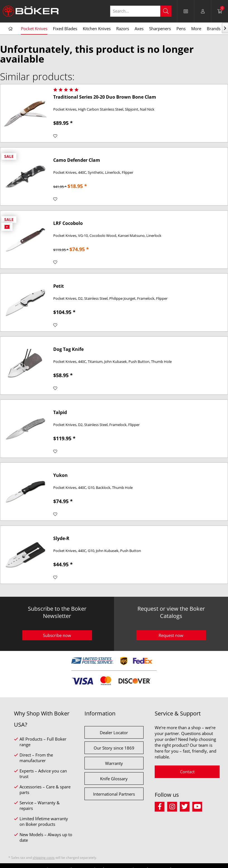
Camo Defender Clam (77, 160)
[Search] (166, 11)
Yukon (60, 475)
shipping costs (44, 858)
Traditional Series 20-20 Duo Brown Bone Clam (105, 97)
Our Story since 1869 (114, 748)
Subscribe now (57, 635)
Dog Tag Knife (68, 349)
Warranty (114, 763)
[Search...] (141, 11)
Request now (171, 635)
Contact (187, 772)
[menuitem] (186, 11)
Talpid (60, 412)
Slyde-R (61, 538)
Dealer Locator (114, 733)
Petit (59, 286)
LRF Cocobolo (68, 223)
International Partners (114, 794)
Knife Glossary (114, 779)
